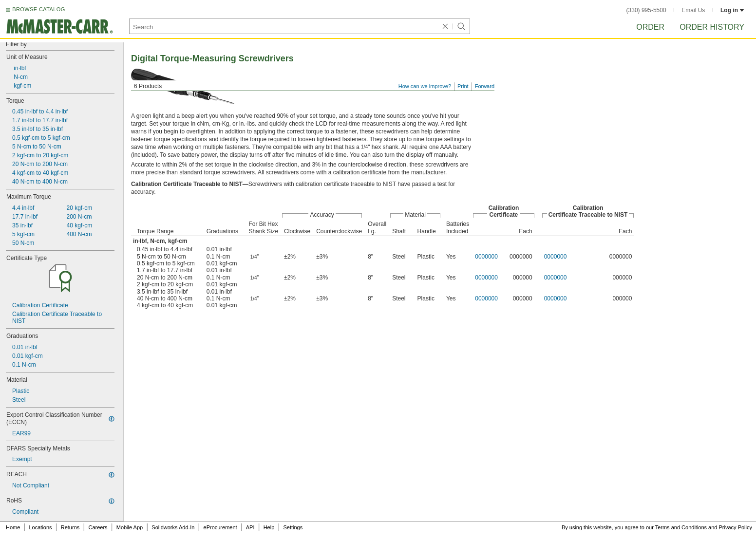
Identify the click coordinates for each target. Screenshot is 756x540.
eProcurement (220, 527)
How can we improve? (425, 86)
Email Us (693, 10)
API (250, 527)
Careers (98, 527)
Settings (293, 527)
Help (269, 527)
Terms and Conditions (681, 527)
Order (650, 27)
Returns (70, 527)
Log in (732, 10)
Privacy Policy (736, 527)
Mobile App (130, 527)
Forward (485, 86)
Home (13, 527)
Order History (712, 27)
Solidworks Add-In (173, 527)
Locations (41, 527)
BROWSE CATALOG (38, 9)
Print (463, 86)
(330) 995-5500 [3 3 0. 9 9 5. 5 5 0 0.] (646, 10)
